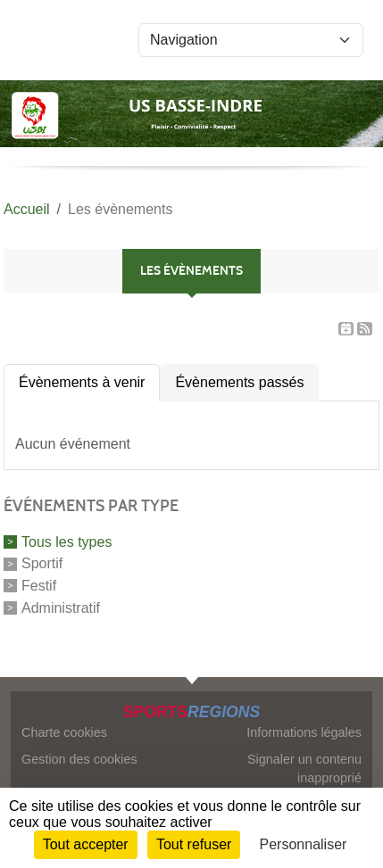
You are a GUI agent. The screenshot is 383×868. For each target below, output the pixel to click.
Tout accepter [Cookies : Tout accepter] (86, 844)
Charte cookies (64, 732)
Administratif (61, 608)
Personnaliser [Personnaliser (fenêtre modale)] (304, 844)
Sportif (42, 563)
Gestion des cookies (79, 759)
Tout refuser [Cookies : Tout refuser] (194, 844)
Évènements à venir (82, 382)
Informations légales (304, 732)
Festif (39, 586)
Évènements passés (239, 382)
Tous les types (67, 541)
